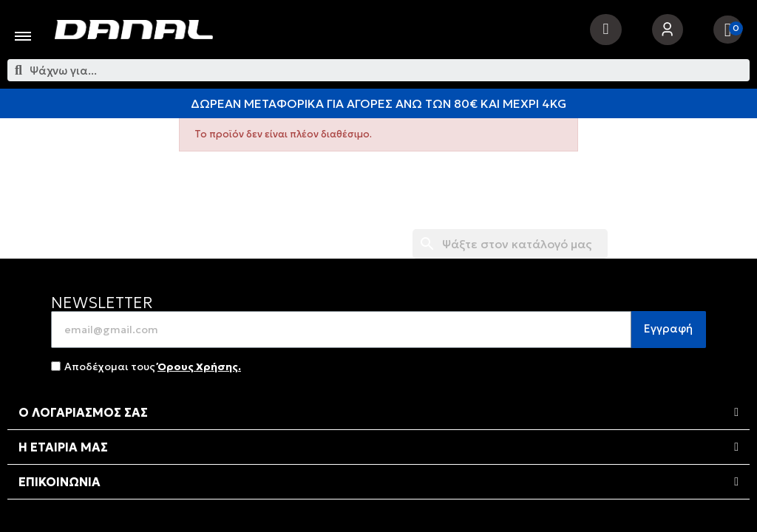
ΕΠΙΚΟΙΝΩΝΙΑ (60, 482)
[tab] (378, 413)
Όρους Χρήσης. (199, 366)
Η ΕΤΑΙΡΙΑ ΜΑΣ (63, 447)
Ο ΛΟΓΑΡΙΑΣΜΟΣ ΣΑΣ (83, 412)
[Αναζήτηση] (510, 244)
